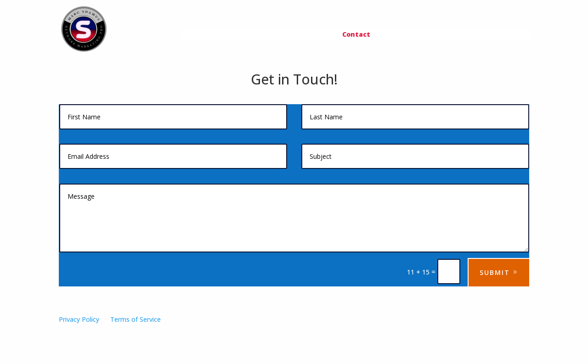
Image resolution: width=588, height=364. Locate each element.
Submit (495, 272)
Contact (356, 35)
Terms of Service (136, 319)
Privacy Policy (79, 319)
